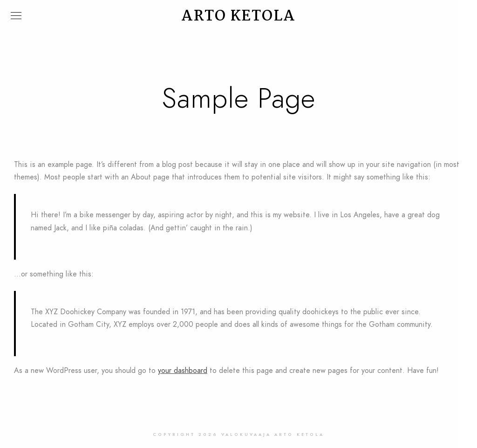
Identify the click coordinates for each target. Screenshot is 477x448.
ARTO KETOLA (238, 17)
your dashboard (183, 371)
